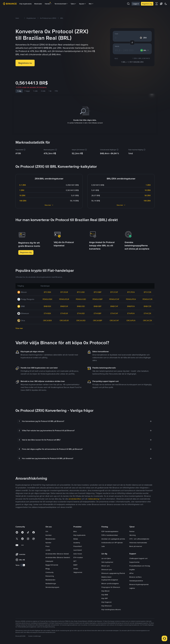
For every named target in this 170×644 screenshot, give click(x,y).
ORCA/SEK (47, 320)
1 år (50, 91)
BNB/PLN (131, 306)
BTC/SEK (48, 292)
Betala (76, 538)
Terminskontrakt (61, 4)
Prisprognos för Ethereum (111, 587)
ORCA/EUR (64, 320)
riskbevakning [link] (94, 498)
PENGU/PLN (131, 299)
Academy (77, 542)
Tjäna (73, 4)
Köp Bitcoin (105, 590)
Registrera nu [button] (25, 63)
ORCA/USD (81, 320)
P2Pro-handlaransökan (110, 535)
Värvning (132, 535)
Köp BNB (105, 594)
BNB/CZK (148, 306)
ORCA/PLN (131, 320)
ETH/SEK (47, 313)
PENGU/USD (81, 299)
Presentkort (78, 546)
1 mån (35, 91)
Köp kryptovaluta (25, 4)
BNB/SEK (47, 306)
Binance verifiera (135, 576)
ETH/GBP (98, 313)
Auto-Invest (78, 553)
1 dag (19, 91)
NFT (75, 561)
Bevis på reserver (136, 546)
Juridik (48, 550)
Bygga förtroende (52, 564)
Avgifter (132, 569)
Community (50, 572)
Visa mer (49, 205)
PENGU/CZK (148, 299)
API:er (131, 573)
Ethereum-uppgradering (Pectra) (113, 573)
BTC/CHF (114, 292)
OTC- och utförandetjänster (139, 538)
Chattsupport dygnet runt (138, 558)
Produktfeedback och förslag (140, 565)
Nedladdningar (51, 583)
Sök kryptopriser (107, 562)
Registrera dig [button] (26, 252)
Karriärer (49, 535)
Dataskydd (49, 561)
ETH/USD (81, 313)
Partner (132, 531)
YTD (56, 91)
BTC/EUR (64, 292)
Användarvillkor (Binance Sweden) (58, 557)
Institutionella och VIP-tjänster (112, 542)
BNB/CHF (114, 306)
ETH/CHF (114, 313)
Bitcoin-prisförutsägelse (110, 583)
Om (47, 531)
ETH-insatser (78, 557)
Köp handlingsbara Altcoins (111, 609)
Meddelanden (50, 538)
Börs (75, 531)
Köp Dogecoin (107, 602)
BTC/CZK (148, 292)
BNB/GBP (98, 306)
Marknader (38, 4)
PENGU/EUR (64, 299)
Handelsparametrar (136, 580)
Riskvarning (50, 576)
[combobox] (144, 50)
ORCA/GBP (98, 320)
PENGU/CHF (114, 299)
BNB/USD (81, 306)
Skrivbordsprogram (52, 587)
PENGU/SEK (47, 299)
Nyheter (48, 542)
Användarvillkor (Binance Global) (57, 553)
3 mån (43, 91)
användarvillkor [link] (75, 498)
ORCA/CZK (148, 320)
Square (83, 4)
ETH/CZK (148, 313)
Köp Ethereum (107, 605)
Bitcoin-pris (106, 565)
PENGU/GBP (98, 299)
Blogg (48, 568)
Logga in (136, 4)
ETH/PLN (131, 313)
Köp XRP (105, 598)
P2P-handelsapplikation (110, 531)
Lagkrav (132, 588)
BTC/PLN (131, 292)
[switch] (23, 565)
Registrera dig (147, 4)
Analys (76, 568)
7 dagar (27, 91)
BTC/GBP (98, 292)
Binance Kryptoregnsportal (139, 584)
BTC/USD (81, 292)
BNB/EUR (64, 306)
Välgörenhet (78, 572)
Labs (103, 546)
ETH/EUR (64, 313)
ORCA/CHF (114, 320)
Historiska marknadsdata (138, 542)
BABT (75, 564)
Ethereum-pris (107, 569)
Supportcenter (135, 562)
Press (48, 546)
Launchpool (78, 550)
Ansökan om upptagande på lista (113, 538)
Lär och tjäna (106, 558)
